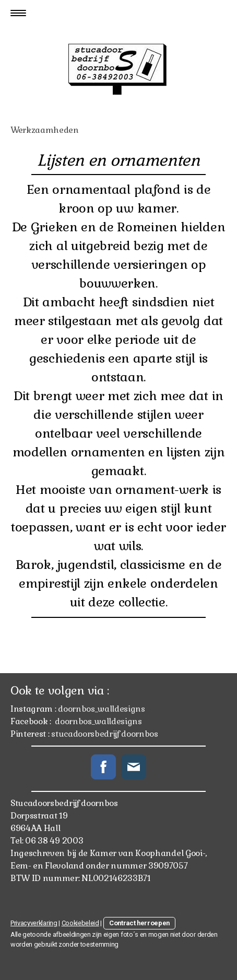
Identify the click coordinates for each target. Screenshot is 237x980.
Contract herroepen (139, 923)
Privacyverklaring (34, 923)
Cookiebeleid (80, 923)
